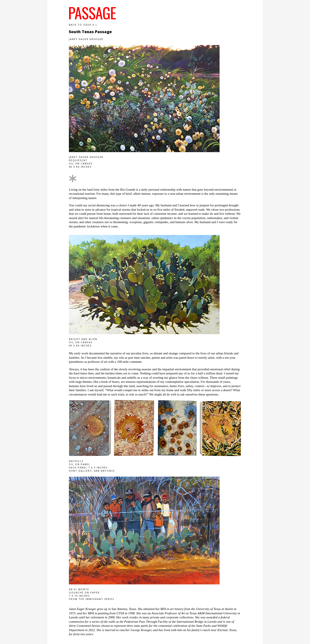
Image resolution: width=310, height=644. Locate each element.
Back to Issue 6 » (83, 25)
